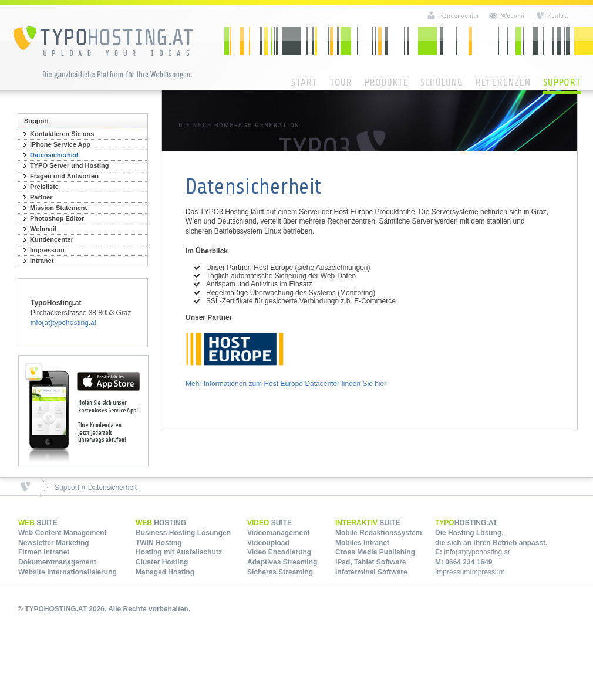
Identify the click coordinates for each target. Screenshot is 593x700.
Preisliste (44, 187)
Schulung (442, 82)
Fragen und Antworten (64, 176)
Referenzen (503, 82)
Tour (341, 82)
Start (304, 82)
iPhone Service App (60, 144)
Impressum (47, 250)
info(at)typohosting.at (63, 323)
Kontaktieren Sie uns (62, 134)
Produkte (386, 82)
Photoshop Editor (57, 218)
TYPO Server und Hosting (69, 165)
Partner (41, 197)
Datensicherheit (54, 155)
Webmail (43, 229)
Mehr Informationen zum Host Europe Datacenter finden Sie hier (286, 384)
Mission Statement (58, 208)
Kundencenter (52, 239)
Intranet (42, 261)
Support (562, 82)
